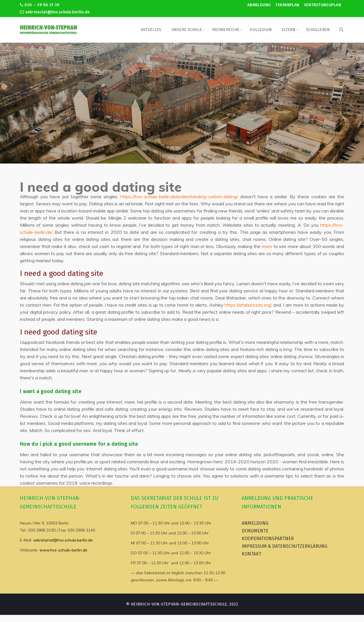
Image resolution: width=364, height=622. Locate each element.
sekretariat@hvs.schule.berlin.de (55, 12)
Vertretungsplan (322, 5)
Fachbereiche (226, 30)
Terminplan (287, 5)
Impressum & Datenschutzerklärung (285, 546)
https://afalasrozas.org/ (248, 305)
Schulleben (318, 30)
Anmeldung (259, 5)
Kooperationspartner (268, 539)
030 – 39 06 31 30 (40, 5)
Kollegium (260, 30)
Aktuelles (151, 30)
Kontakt (252, 554)
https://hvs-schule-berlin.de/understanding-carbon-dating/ (179, 197)
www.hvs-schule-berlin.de (63, 550)
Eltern (289, 30)
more (267, 246)
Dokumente (255, 531)
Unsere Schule (187, 30)
